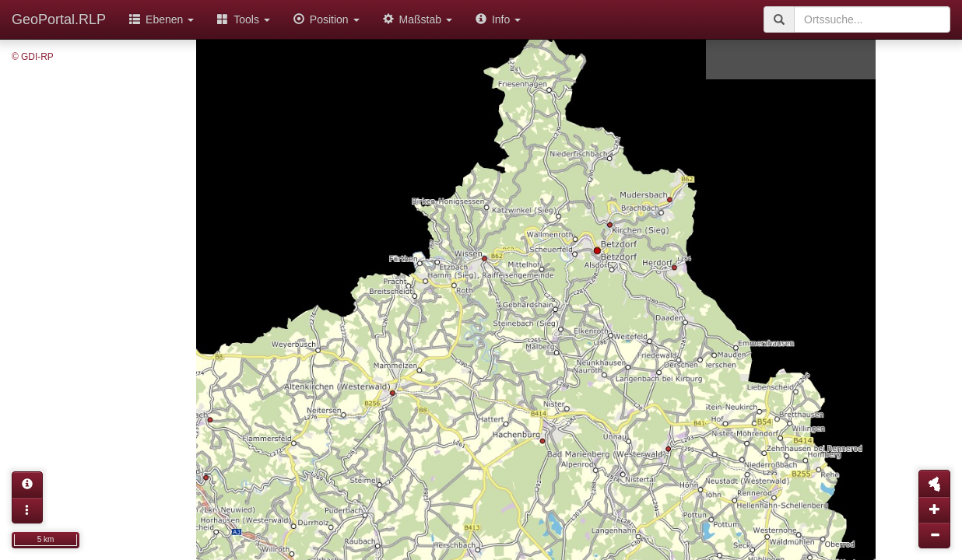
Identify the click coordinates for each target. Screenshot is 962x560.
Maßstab (418, 19)
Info (498, 19)
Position (327, 19)
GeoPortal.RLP (59, 19)
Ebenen (162, 19)
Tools (244, 19)
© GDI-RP (33, 57)
